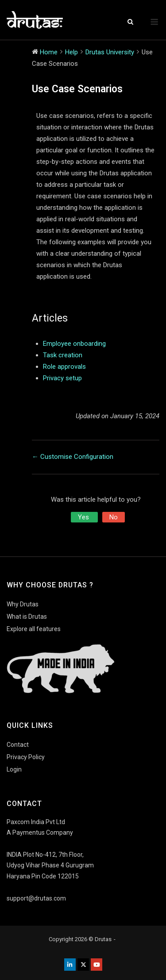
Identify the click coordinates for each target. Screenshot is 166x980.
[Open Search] (130, 22)
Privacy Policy (26, 757)
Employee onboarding (74, 344)
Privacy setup (62, 378)
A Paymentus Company (40, 832)
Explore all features (34, 629)
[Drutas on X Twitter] (83, 965)
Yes (84, 517)
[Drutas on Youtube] (97, 965)
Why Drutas (23, 604)
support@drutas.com (36, 898)
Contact (18, 745)
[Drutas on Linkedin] (70, 965)
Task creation (63, 355)
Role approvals (64, 367)
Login (14, 769)
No (114, 517)
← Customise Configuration (73, 457)
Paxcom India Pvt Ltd (36, 822)
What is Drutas (27, 617)
